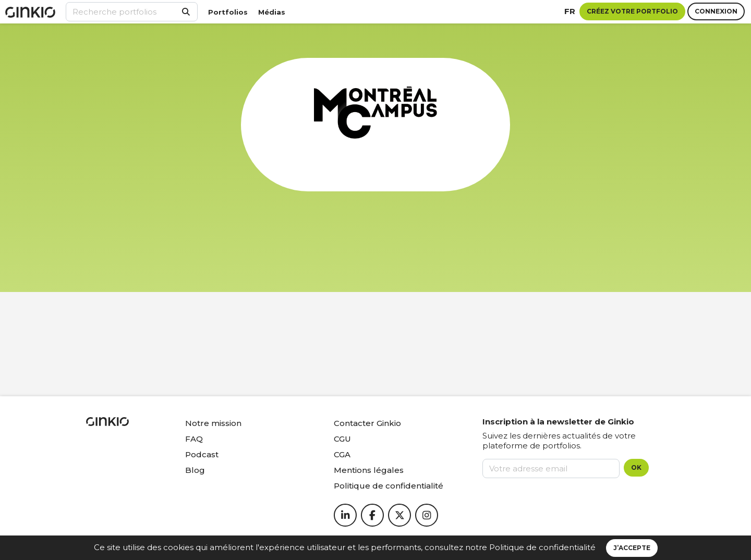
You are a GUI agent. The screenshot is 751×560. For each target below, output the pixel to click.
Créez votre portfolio (632, 11)
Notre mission (213, 423)
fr (570, 11)
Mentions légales (369, 470)
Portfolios (228, 12)
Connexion (716, 11)
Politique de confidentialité (542, 547)
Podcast (202, 454)
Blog (195, 470)
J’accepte (632, 548)
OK (636, 467)
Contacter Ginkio (367, 423)
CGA (342, 454)
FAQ (194, 439)
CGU (342, 439)
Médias (272, 12)
